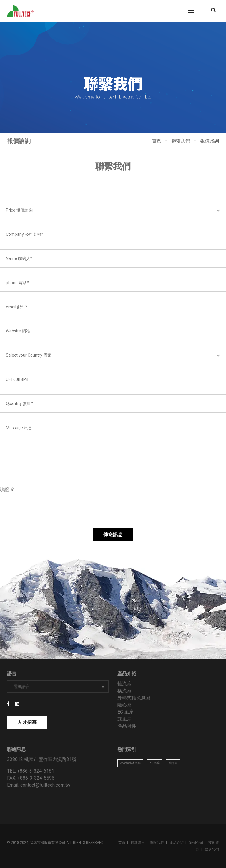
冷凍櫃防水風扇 (130, 763)
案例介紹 (196, 843)
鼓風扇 (124, 719)
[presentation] (49, 510)
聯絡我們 (212, 850)
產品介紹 (177, 843)
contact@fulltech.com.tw (45, 785)
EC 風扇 (126, 712)
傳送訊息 (113, 535)
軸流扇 (124, 684)
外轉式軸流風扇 (134, 698)
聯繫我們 (181, 141)
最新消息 (138, 843)
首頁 (157, 141)
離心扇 (124, 705)
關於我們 (157, 843)
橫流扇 (124, 691)
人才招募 (27, 722)
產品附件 (127, 726)
